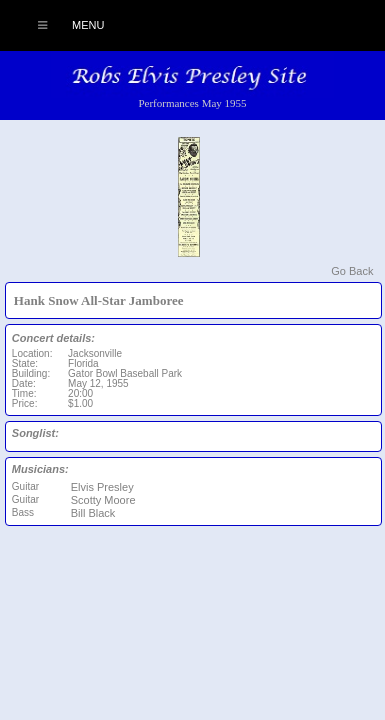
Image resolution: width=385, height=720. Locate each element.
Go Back (352, 271)
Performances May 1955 (192, 103)
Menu (60, 25)
